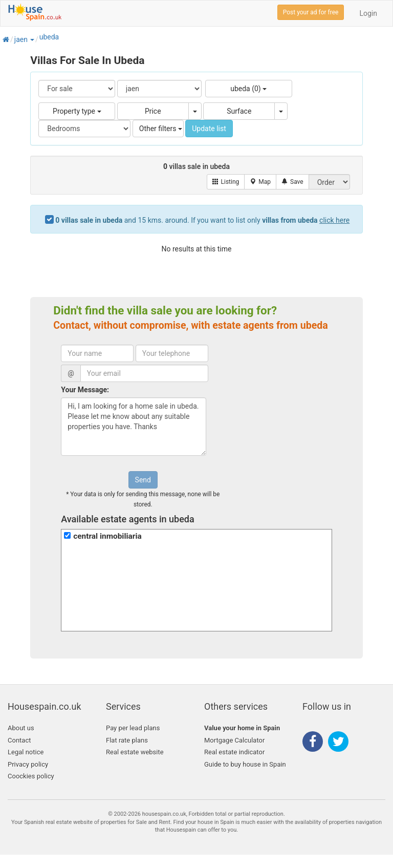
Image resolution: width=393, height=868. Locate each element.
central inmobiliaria (107, 536)
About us (21, 728)
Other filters (161, 129)
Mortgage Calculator (234, 740)
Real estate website (135, 752)
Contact (19, 740)
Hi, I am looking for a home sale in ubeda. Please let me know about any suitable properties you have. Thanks (134, 427)
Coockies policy (31, 776)
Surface (239, 111)
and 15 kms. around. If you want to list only (202, 220)
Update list (209, 129)
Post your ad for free (311, 12)
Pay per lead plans (133, 728)
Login (368, 13)
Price (153, 111)
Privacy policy (28, 764)
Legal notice (26, 752)
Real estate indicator (234, 752)
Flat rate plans (127, 740)
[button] (32, 39)
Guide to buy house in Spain (245, 764)
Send (143, 480)
